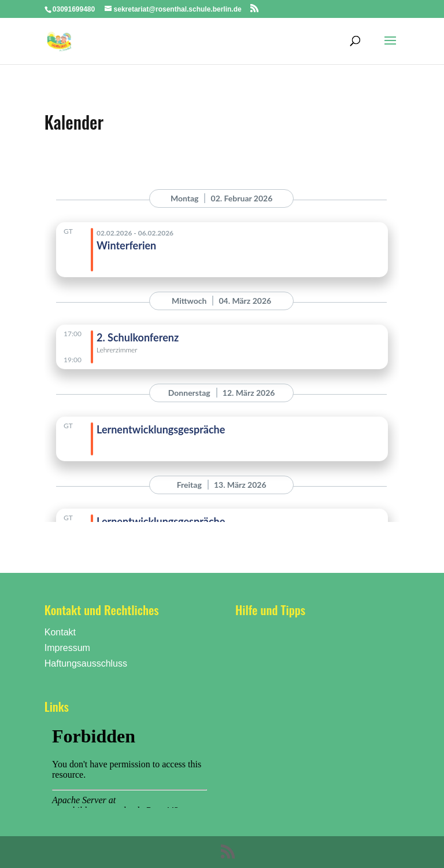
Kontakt (60, 632)
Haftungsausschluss (86, 663)
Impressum (67, 648)
